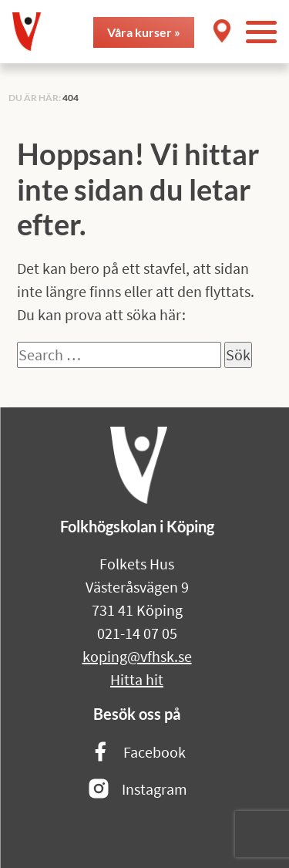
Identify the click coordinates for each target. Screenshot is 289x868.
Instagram (137, 790)
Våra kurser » (144, 32)
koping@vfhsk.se (137, 656)
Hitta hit (137, 679)
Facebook (137, 753)
